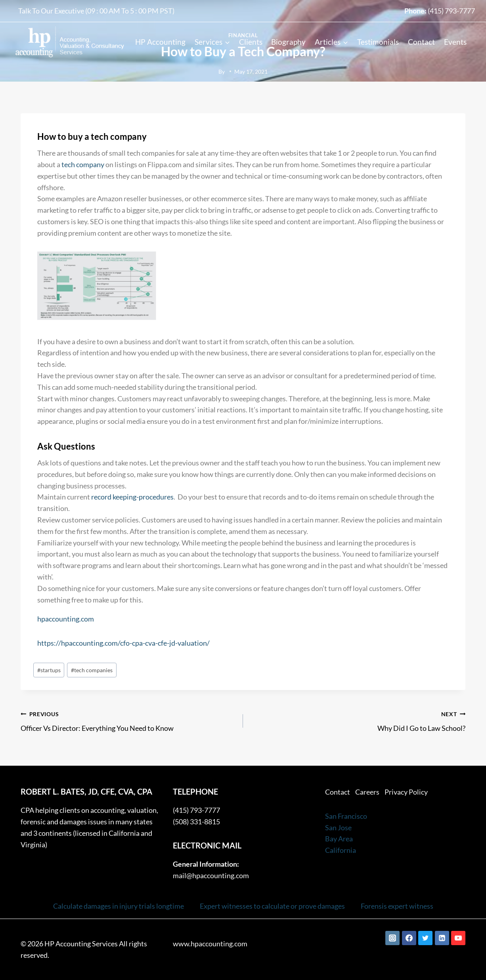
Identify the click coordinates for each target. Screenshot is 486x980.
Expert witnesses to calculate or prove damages (272, 906)
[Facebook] (409, 938)
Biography (288, 42)
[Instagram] (392, 938)
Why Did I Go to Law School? (358, 720)
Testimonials (378, 42)
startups (49, 670)
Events (455, 42)
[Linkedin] (442, 938)
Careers (367, 792)
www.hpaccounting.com (210, 944)
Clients (251, 42)
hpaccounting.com (66, 619)
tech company (83, 164)
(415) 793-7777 (451, 11)
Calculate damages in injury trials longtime (119, 906)
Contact (421, 42)
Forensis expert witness (397, 906)
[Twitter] (425, 938)
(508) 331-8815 (196, 822)
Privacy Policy (406, 792)
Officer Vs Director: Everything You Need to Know (128, 720)
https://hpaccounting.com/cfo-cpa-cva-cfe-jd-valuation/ (123, 643)
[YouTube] (458, 938)
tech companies (92, 670)
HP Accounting (160, 42)
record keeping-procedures (132, 497)
